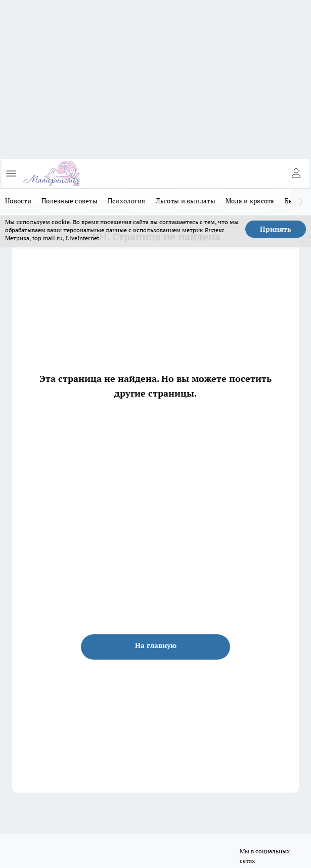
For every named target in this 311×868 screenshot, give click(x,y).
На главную (156, 645)
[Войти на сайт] (296, 173)
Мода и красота (250, 201)
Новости (18, 201)
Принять (276, 229)
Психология (127, 201)
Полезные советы (70, 201)
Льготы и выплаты (186, 201)
